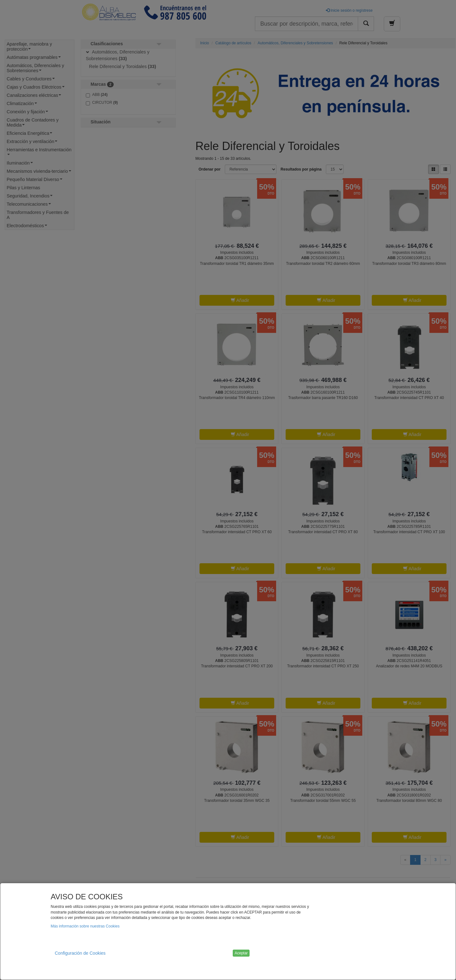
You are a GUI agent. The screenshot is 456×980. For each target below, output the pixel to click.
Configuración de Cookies (80, 953)
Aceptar (241, 953)
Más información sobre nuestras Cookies (85, 926)
